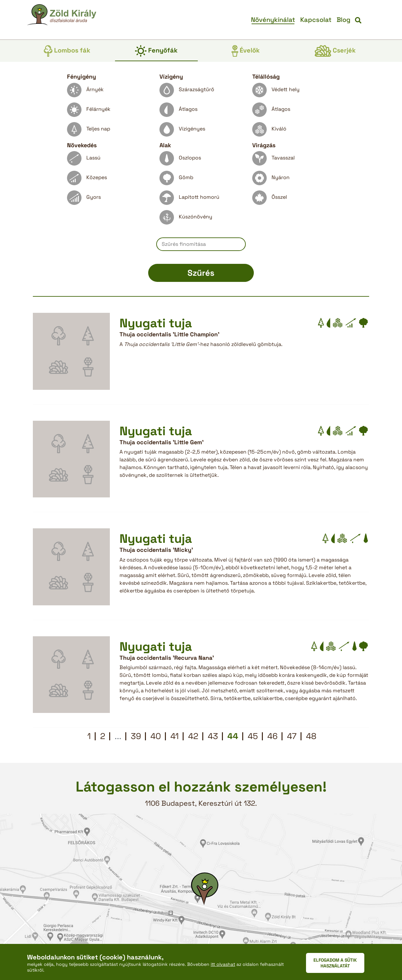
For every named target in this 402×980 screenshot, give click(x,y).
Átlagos (178, 111)
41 (175, 736)
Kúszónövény (186, 219)
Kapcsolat (316, 20)
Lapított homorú (189, 199)
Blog (344, 20)
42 (193, 736)
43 (213, 736)
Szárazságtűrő (187, 92)
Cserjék (335, 51)
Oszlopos (180, 160)
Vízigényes (182, 131)
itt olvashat (223, 964)
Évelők (246, 51)
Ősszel (270, 199)
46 (273, 736)
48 (311, 736)
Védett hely (276, 92)
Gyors (84, 199)
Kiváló (269, 131)
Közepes (87, 180)
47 (292, 736)
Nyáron (271, 180)
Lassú (84, 160)
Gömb (176, 180)
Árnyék (85, 92)
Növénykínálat (273, 20)
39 (136, 736)
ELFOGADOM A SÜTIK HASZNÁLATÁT (335, 963)
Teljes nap (89, 131)
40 (156, 736)
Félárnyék (89, 111)
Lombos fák (67, 51)
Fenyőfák (156, 51)
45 (253, 736)
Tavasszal (273, 160)
